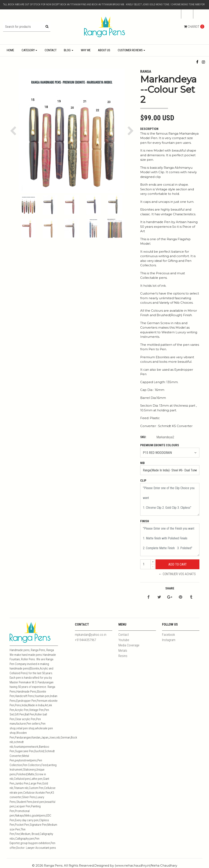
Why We (86, 50)
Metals (123, 651)
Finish (145, 521)
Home (10, 50)
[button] (200, 14)
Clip (143, 481)
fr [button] (186, 14)
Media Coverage (129, 645)
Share (170, 588)
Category (28, 50)
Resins (123, 656)
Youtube (124, 640)
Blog (67, 50)
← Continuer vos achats (177, 574)
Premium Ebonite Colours (160, 445)
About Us (104, 50)
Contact (51, 50)
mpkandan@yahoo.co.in (91, 635)
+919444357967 (86, 640)
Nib (142, 463)
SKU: (143, 437)
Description (149, 129)
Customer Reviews (130, 50)
